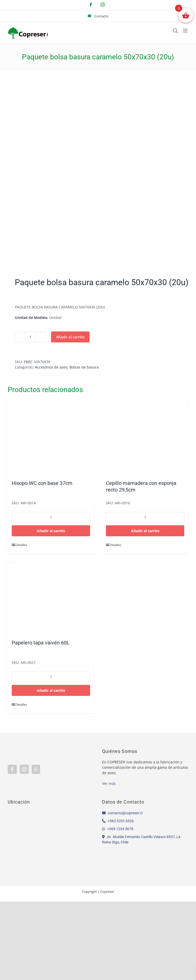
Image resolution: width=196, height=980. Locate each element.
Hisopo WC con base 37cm (42, 483)
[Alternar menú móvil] (186, 31)
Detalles (21, 545)
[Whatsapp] (36, 769)
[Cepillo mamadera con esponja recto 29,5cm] (145, 439)
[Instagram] (24, 769)
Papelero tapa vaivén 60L (41, 643)
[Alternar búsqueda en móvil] (175, 31)
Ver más (109, 783)
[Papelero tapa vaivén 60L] (51, 598)
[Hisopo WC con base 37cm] (51, 439)
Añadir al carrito (70, 337)
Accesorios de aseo (51, 367)
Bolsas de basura (84, 367)
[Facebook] (12, 769)
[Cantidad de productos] (30, 337)
